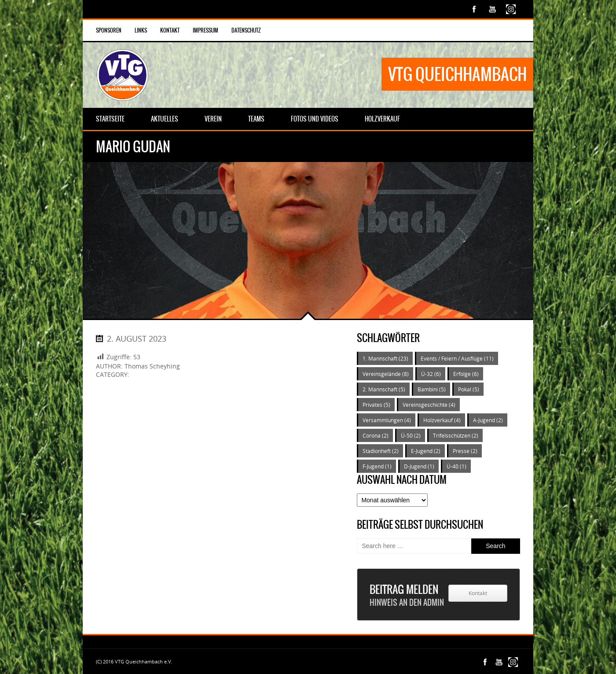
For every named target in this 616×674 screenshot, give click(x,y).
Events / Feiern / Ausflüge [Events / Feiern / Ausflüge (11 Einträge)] (457, 358)
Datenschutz (246, 30)
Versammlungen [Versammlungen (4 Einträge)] (387, 420)
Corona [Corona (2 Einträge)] (376, 435)
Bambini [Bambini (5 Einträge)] (432, 389)
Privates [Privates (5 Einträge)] (376, 405)
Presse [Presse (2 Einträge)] (465, 451)
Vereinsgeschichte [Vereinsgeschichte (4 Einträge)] (429, 405)
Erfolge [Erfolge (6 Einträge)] (466, 374)
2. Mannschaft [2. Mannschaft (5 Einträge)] (384, 389)
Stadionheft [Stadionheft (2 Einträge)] (381, 451)
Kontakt (170, 30)
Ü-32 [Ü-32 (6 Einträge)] (431, 374)
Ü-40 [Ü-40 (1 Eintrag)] (456, 466)
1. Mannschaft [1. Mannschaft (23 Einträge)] (385, 358)
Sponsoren (109, 30)
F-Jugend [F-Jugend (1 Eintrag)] (377, 466)
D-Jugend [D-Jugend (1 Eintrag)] (419, 466)
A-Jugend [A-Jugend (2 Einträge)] (488, 420)
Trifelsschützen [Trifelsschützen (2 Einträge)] (456, 435)
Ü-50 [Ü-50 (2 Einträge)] (411, 435)
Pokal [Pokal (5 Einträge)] (469, 389)
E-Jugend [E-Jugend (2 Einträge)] (426, 451)
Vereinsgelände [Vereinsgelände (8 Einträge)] (386, 374)
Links (141, 30)
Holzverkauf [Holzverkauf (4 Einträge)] (442, 420)
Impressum (205, 30)
